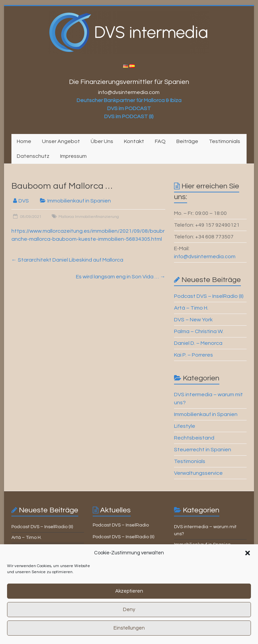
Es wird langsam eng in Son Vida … (121, 277)
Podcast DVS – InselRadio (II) (209, 296)
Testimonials (225, 141)
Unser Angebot (61, 141)
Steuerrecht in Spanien (203, 450)
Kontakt (134, 141)
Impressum (73, 156)
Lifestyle (185, 426)
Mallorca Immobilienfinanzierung (89, 217)
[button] (248, 559)
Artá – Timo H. (191, 308)
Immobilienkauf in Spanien (79, 201)
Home (24, 141)
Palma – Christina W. (199, 331)
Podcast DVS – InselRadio (121, 525)
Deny (129, 616)
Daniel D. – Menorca (198, 343)
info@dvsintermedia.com (205, 257)
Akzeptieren (129, 597)
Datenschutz (33, 156)
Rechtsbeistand (194, 438)
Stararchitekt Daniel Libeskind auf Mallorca (67, 260)
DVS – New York (193, 320)
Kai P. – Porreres (193, 355)
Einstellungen (129, 634)
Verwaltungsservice (198, 473)
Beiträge (187, 141)
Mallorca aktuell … (112, 549)
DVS (24, 201)
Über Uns (102, 141)
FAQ (160, 141)
